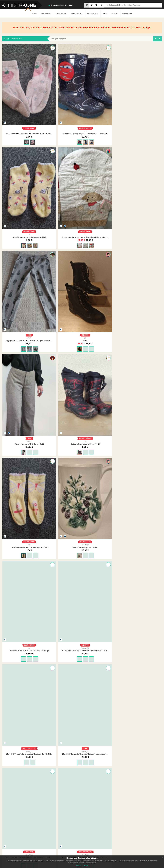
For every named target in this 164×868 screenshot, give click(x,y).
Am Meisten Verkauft (65, 824)
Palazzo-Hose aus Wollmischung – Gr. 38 (50, 166)
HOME (34, 13)
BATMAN (114, 577)
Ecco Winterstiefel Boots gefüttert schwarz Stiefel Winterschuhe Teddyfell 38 (17, 514)
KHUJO (146, 369)
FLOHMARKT (46, 13)
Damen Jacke (50, 374)
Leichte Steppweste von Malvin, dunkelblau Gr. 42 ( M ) (114, 650)
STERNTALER (17, 93)
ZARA (147, 577)
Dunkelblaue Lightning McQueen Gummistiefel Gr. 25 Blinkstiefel (50, 98)
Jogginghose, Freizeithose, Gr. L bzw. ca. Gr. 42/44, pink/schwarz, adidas (147, 717)
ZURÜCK (61, 803)
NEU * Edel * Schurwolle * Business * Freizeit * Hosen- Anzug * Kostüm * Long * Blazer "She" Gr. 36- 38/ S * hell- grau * (114, 233)
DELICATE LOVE (114, 509)
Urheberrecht (114, 829)
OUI (146, 509)
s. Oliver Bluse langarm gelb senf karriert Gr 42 (82, 514)
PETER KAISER (114, 296)
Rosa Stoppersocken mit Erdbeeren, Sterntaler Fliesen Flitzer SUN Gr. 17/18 (17, 98)
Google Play (27, 841)
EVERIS (82, 441)
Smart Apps (139, 829)
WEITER (102, 803)
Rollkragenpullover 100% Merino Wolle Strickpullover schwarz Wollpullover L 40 (147, 447)
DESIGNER (147, 228)
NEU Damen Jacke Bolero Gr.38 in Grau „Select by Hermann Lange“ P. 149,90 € (82, 785)
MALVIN (114, 644)
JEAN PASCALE (17, 369)
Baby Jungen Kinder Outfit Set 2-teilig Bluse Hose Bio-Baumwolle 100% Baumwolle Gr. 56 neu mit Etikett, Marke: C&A (147, 650)
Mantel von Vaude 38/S (114, 717)
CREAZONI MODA (146, 441)
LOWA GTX (82, 712)
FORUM (115, 13)
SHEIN (18, 712)
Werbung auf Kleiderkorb (92, 829)
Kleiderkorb (19, 827)
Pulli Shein (18, 717)
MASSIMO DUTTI (82, 228)
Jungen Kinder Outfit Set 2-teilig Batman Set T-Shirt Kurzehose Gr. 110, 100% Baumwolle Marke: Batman (114, 582)
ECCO (18, 509)
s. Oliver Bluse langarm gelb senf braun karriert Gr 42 (147, 785)
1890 (92, 803)
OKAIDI (50, 441)
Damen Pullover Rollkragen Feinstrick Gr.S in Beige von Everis (82, 447)
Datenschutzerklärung (117, 826)
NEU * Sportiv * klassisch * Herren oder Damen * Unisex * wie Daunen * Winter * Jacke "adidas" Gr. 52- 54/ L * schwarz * (50, 233)
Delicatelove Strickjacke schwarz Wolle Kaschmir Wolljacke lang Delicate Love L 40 (114, 514)
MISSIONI (147, 296)
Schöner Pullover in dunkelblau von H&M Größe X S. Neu (17, 447)
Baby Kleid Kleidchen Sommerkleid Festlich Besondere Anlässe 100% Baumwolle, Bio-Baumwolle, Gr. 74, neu (17, 785)
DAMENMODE (61, 13)
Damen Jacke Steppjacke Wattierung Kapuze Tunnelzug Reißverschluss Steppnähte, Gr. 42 (17, 374)
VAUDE (114, 712)
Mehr (86, 866)
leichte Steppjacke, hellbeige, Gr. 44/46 (50, 650)
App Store (10, 841)
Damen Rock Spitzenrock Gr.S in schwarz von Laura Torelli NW (114, 447)
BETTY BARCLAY (50, 296)
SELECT (82, 779)
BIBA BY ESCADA (18, 296)
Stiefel (17, 166)
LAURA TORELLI (114, 441)
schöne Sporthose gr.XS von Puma (82, 582)
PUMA (82, 577)
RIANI (114, 779)
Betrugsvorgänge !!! (58, 39)
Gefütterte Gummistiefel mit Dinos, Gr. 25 (82, 166)
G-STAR (50, 577)
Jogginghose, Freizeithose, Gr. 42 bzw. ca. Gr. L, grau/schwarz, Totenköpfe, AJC (147, 98)
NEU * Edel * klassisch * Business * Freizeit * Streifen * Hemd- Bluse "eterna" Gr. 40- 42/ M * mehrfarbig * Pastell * (82, 301)
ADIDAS (50, 228)
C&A (82, 644)
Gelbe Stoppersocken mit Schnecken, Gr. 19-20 (82, 98)
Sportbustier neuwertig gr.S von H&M (17, 582)
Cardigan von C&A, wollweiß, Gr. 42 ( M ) (82, 650)
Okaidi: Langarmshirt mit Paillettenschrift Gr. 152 (50, 447)
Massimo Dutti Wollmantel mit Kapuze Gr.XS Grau (17, 650)
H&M (50, 160)
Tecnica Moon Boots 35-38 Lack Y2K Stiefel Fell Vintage (17, 233)
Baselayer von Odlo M (50, 717)
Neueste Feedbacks (65, 829)
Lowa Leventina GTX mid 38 (82, 717)
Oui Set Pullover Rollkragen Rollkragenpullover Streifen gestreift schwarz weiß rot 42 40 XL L (147, 514)
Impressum (87, 824)
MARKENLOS (146, 160)
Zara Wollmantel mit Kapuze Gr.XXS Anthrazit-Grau (147, 582)
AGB (111, 824)
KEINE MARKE (50, 644)
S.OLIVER (82, 509)
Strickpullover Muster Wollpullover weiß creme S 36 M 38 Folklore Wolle (50, 514)
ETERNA (82, 296)
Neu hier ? (69, 5)
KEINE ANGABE (50, 93)
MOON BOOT (18, 228)
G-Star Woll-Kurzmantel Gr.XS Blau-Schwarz (50, 582)
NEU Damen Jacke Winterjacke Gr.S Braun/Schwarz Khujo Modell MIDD (146, 374)
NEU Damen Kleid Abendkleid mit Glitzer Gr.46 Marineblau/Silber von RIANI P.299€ (114, 785)
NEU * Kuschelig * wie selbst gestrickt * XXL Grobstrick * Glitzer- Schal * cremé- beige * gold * (147, 233)
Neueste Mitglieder (65, 826)
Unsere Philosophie (90, 826)
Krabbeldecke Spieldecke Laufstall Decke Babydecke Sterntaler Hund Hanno (114, 98)
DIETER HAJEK (50, 779)
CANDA (50, 509)
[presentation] (155, 39)
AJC (147, 93)
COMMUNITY (127, 13)
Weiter (78, 866)
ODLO (50, 712)
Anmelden (55, 5)
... (86, 803)
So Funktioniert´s (141, 826)
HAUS (105, 13)
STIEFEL (18, 160)
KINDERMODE (93, 13)
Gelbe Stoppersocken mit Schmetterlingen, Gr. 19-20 (114, 166)
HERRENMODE (77, 13)
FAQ (136, 824)
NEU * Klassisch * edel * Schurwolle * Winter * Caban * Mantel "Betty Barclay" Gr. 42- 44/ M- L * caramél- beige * (50, 301)
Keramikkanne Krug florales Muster (146, 166)
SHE (114, 228)
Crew (60, 831)
